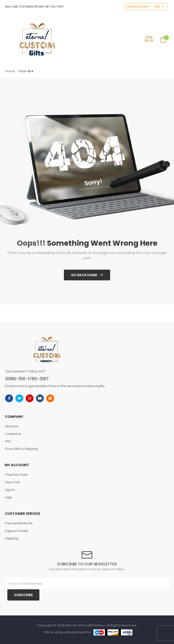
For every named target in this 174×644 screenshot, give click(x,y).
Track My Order (16, 475)
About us (12, 426)
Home (10, 71)
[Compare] (149, 39)
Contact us (13, 434)
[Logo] (37, 39)
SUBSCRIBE (23, 595)
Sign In (10, 490)
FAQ (8, 441)
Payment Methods (19, 523)
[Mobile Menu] (8, 39)
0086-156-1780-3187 (27, 379)
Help (8, 497)
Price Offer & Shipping (21, 449)
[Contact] (135, 39)
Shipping (12, 538)
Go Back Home (84, 275)
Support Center (17, 531)
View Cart (12, 482)
